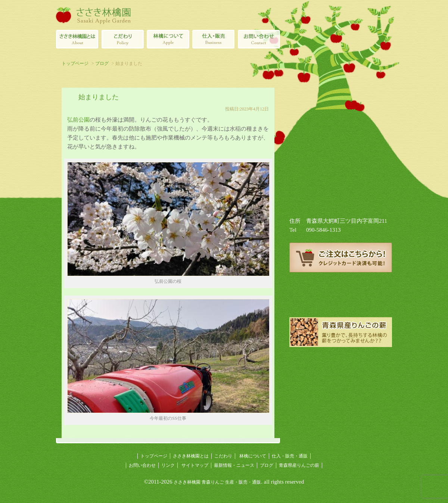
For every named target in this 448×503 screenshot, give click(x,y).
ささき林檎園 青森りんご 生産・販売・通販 (217, 482)
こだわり (223, 456)
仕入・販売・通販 (290, 456)
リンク (168, 465)
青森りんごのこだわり (122, 39)
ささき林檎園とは (77, 39)
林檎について (168, 39)
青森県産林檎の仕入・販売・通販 (214, 39)
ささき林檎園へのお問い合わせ (259, 39)
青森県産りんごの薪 (341, 332)
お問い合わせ (142, 465)
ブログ (102, 63)
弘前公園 (78, 120)
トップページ (75, 63)
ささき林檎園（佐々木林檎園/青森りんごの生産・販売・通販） (93, 15)
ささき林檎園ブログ (341, 299)
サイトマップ (195, 465)
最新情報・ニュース (234, 465)
